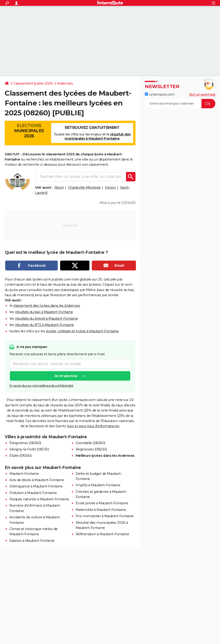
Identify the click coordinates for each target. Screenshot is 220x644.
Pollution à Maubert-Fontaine (33, 493)
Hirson (110, 187)
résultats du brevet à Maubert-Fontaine (46, 318)
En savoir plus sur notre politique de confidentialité (41, 386)
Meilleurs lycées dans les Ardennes (105, 456)
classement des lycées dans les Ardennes (47, 306)
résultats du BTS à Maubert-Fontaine (44, 325)
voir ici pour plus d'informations (93, 426)
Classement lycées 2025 (33, 83)
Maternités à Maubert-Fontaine (101, 510)
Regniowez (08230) (91, 449)
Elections (29, 131)
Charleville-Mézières (84, 187)
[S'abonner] (180, 104)
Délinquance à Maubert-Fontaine (36, 486)
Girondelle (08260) (90, 443)
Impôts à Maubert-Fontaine (98, 485)
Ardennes (65, 83)
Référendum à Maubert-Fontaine (102, 534)
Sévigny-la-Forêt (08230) (29, 449)
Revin (59, 187)
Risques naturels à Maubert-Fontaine (39, 499)
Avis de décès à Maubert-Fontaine (37, 480)
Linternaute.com (160, 94)
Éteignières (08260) (25, 443)
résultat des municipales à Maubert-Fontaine (98, 136)
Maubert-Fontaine (24, 474)
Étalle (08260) (20, 456)
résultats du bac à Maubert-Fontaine (44, 312)
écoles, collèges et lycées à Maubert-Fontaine (82, 331)
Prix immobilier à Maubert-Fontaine (105, 516)
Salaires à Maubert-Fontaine (32, 541)
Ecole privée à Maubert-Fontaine (102, 503)
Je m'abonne (66, 376)
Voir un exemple (202, 94)
